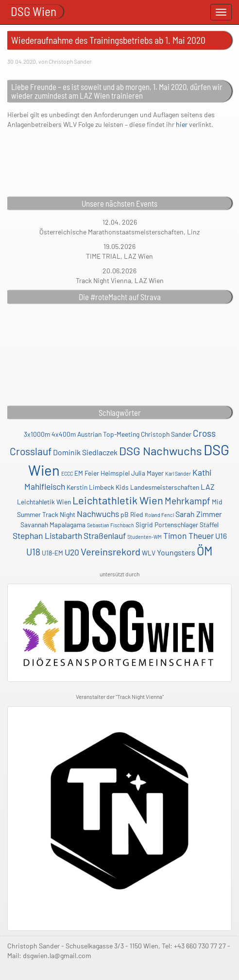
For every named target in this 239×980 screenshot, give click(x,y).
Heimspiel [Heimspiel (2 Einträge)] (115, 473)
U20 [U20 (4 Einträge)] (72, 552)
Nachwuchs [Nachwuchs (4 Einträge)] (98, 514)
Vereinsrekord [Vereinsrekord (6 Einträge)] (111, 552)
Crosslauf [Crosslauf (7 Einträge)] (31, 451)
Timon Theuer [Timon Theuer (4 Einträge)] (188, 535)
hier (182, 124)
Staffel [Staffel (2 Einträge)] (209, 525)
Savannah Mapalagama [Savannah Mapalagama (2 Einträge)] (53, 525)
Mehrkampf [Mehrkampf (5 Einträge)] (188, 501)
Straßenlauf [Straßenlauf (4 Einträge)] (105, 535)
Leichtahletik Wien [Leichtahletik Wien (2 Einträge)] (44, 502)
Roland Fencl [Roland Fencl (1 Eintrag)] (159, 515)
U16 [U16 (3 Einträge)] (221, 536)
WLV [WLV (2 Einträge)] (149, 553)
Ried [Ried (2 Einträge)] (137, 514)
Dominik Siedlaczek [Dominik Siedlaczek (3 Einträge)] (85, 452)
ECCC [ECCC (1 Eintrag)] (67, 473)
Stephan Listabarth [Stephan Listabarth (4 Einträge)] (47, 535)
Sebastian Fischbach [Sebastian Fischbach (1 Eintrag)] (111, 525)
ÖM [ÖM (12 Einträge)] (205, 551)
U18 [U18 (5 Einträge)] (33, 552)
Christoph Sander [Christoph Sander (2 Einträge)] (166, 434)
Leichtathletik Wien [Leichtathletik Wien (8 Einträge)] (118, 500)
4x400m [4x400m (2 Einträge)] (64, 434)
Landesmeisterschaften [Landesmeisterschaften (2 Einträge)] (165, 487)
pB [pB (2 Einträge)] (125, 514)
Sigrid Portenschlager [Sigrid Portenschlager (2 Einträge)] (167, 525)
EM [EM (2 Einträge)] (79, 473)
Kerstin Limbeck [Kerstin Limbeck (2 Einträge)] (90, 487)
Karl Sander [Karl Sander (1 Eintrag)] (178, 473)
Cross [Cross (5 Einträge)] (204, 433)
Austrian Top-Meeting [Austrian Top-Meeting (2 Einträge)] (108, 434)
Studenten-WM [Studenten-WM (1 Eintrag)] (145, 537)
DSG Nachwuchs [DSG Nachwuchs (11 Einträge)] (161, 451)
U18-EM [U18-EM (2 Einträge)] (52, 553)
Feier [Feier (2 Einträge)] (92, 473)
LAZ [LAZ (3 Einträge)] (208, 487)
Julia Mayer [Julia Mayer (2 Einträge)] (147, 473)
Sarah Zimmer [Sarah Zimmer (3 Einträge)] (199, 514)
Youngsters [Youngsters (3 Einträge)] (176, 552)
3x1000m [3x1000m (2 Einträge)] (37, 434)
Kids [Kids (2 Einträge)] (122, 487)
